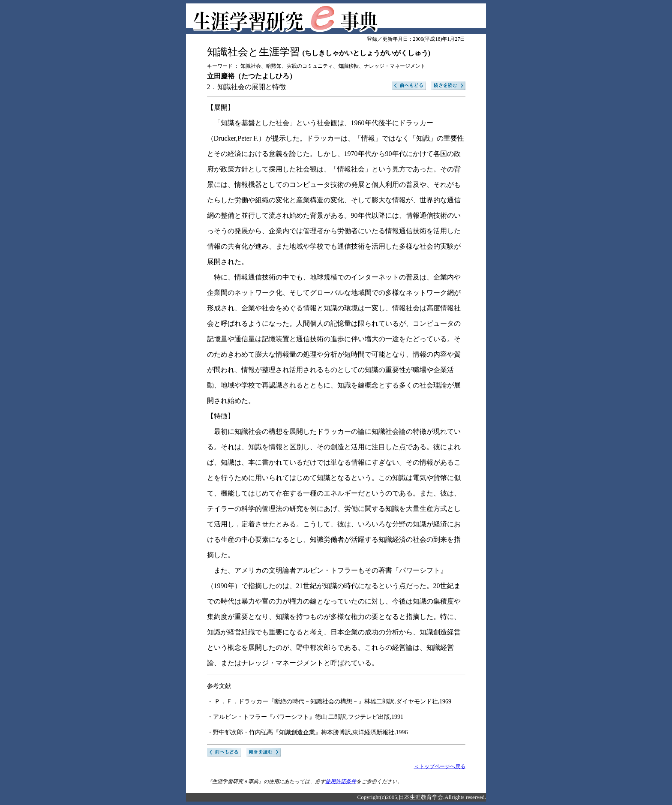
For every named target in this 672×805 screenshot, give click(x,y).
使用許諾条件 (341, 781)
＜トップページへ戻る (440, 766)
